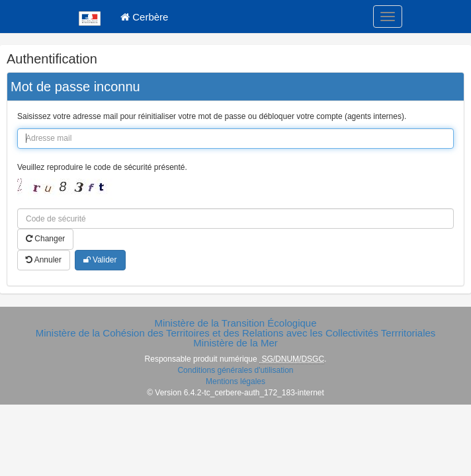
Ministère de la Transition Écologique (235, 323)
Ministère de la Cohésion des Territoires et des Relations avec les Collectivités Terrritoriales (236, 333)
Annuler (44, 260)
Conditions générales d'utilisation (235, 370)
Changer (45, 239)
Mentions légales (235, 381)
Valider (100, 260)
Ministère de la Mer (235, 343)
